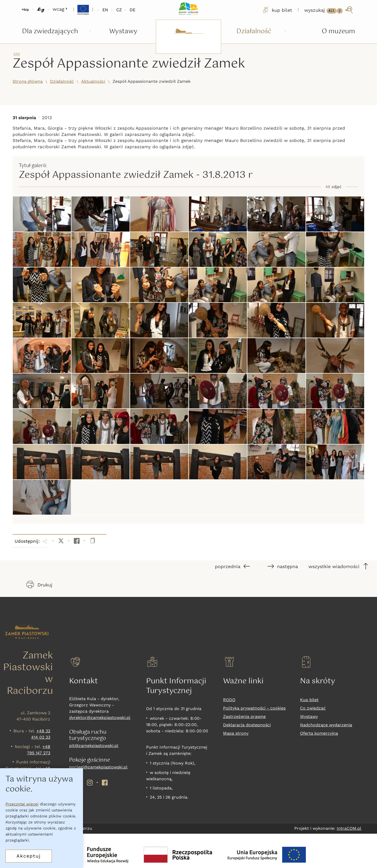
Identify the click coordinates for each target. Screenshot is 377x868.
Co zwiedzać (313, 708)
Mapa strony (236, 733)
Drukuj (39, 585)
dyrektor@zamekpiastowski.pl (100, 718)
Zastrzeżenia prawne (244, 716)
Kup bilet (309, 700)
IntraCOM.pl (349, 828)
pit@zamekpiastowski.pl (94, 746)
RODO (229, 700)
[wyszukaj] (329, 10)
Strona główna (28, 81)
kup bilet (277, 10)
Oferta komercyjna (319, 733)
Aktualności (93, 81)
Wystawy (309, 716)
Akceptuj (29, 856)
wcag (60, 9)
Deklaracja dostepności (247, 725)
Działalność (62, 81)
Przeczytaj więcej (22, 804)
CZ (119, 10)
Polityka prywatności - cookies (254, 708)
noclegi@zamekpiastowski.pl (98, 767)
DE (132, 10)
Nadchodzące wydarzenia (326, 725)
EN (105, 10)
